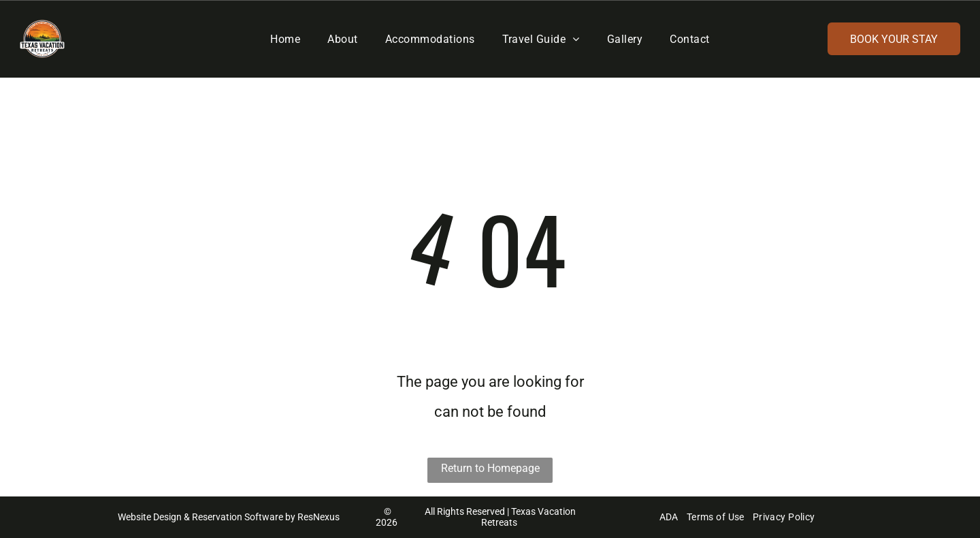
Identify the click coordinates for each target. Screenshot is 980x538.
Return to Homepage (490, 468)
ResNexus (318, 517)
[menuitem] (285, 39)
